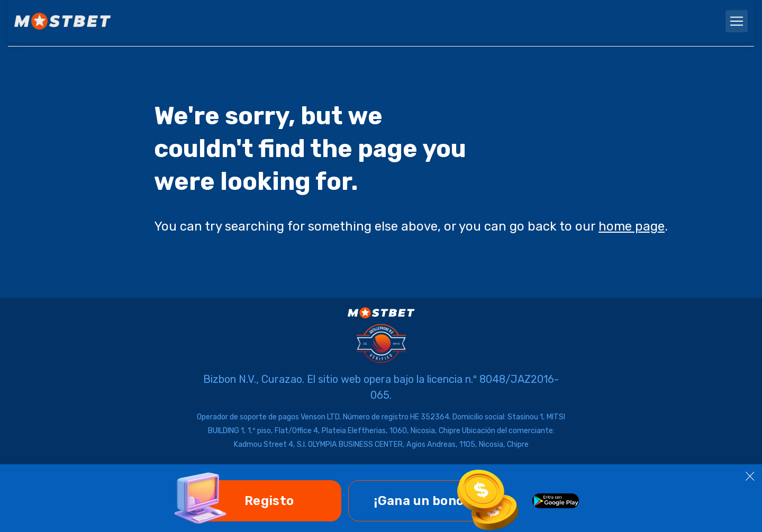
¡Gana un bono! (421, 501)
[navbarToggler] (737, 21)
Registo (269, 501)
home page (632, 226)
